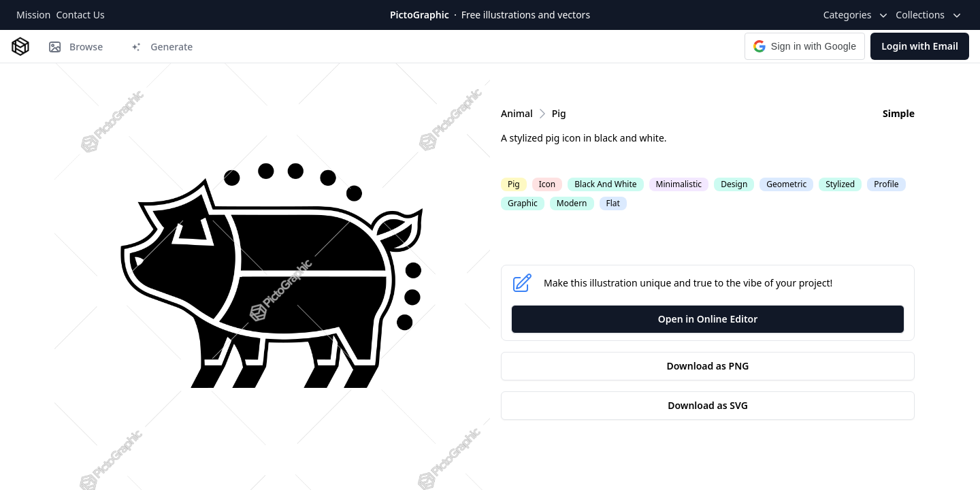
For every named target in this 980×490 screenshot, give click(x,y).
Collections (930, 15)
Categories (857, 15)
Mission (33, 15)
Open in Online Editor (708, 319)
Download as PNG (708, 366)
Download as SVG (708, 405)
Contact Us (80, 15)
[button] (805, 46)
